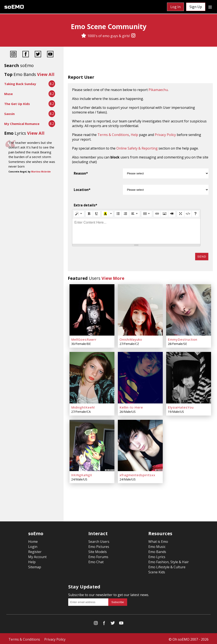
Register (35, 550)
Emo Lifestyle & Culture (167, 566)
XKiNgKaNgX (82, 473)
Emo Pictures (99, 545)
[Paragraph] (135, 214)
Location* (82, 190)
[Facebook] (26, 55)
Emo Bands (157, 550)
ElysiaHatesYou (181, 406)
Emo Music (157, 545)
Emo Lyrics (157, 555)
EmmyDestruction (183, 339)
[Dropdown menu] (210, 7)
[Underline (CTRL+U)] (97, 214)
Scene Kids (157, 571)
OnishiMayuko (131, 339)
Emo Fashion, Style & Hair (169, 560)
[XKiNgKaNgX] (92, 444)
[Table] (147, 214)
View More (113, 278)
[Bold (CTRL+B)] (89, 214)
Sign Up (196, 7)
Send (202, 257)
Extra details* (86, 205)
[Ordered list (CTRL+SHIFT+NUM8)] (125, 214)
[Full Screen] (181, 214)
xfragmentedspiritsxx (137, 473)
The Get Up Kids (17, 104)
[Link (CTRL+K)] (157, 214)
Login (33, 545)
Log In (175, 7)
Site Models (98, 550)
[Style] (79, 214)
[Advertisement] (140, 62)
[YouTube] (50, 55)
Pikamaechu (158, 90)
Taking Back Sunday (20, 84)
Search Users (99, 540)
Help (134, 135)
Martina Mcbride (41, 172)
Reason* (81, 173)
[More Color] (111, 214)
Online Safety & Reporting (137, 148)
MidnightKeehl (83, 406)
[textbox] (136, 231)
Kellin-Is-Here (131, 406)
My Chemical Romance (22, 124)
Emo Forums (98, 555)
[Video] (172, 214)
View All (46, 74)
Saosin (9, 114)
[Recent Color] (105, 214)
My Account (37, 555)
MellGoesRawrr (84, 339)
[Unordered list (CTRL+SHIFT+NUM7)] (118, 214)
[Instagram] (133, 36)
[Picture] (164, 214)
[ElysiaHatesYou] (189, 377)
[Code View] (188, 214)
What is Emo (158, 540)
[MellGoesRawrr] (92, 310)
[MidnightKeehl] (92, 377)
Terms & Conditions (113, 135)
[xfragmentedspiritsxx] (140, 444)
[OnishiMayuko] (140, 310)
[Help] (195, 214)
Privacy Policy (165, 135)
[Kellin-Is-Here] (140, 377)
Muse (8, 94)
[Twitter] (38, 55)
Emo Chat (96, 560)
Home (33, 540)
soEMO (14, 7)
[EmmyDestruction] (189, 310)
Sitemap (35, 566)
